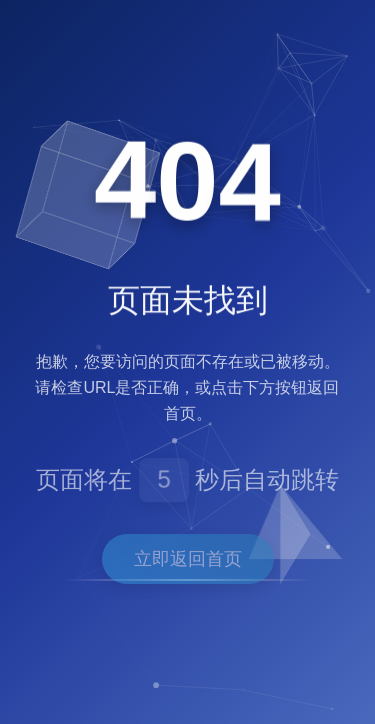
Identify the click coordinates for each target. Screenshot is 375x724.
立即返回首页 (188, 559)
